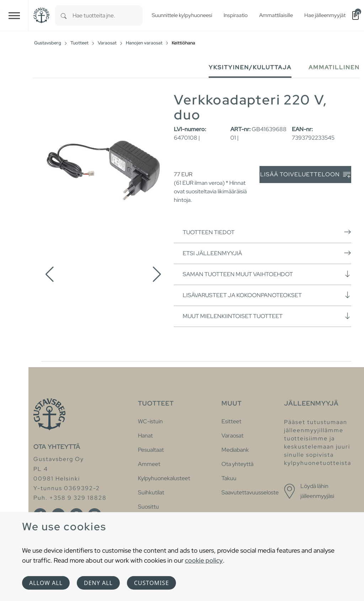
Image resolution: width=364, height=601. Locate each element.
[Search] (64, 15)
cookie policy (204, 560)
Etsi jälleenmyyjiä (267, 253)
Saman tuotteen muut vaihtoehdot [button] (267, 274)
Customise (151, 583)
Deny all (98, 583)
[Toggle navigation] (14, 15)
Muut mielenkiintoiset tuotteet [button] (267, 316)
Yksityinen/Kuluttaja (250, 67)
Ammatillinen (334, 67)
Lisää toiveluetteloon (305, 175)
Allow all (46, 583)
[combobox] (108, 15)
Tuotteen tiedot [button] (267, 232)
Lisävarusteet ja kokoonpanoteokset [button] (267, 295)
